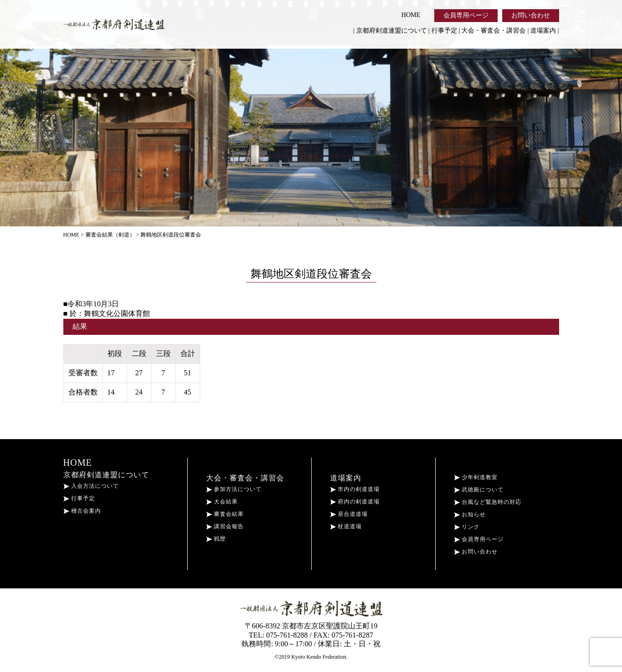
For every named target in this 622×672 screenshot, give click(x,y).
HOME (411, 15)
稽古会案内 (82, 511)
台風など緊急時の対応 (488, 502)
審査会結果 (225, 514)
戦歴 (216, 539)
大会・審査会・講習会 (493, 31)
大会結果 (222, 502)
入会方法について (91, 486)
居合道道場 (349, 514)
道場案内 (543, 31)
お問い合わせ (531, 15)
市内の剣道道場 (355, 489)
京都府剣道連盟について (392, 31)
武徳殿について (479, 490)
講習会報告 (225, 526)
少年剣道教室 (476, 477)
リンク (467, 527)
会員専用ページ (466, 15)
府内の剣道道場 (355, 502)
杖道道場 (346, 526)
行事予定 (444, 31)
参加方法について (234, 489)
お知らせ (470, 514)
